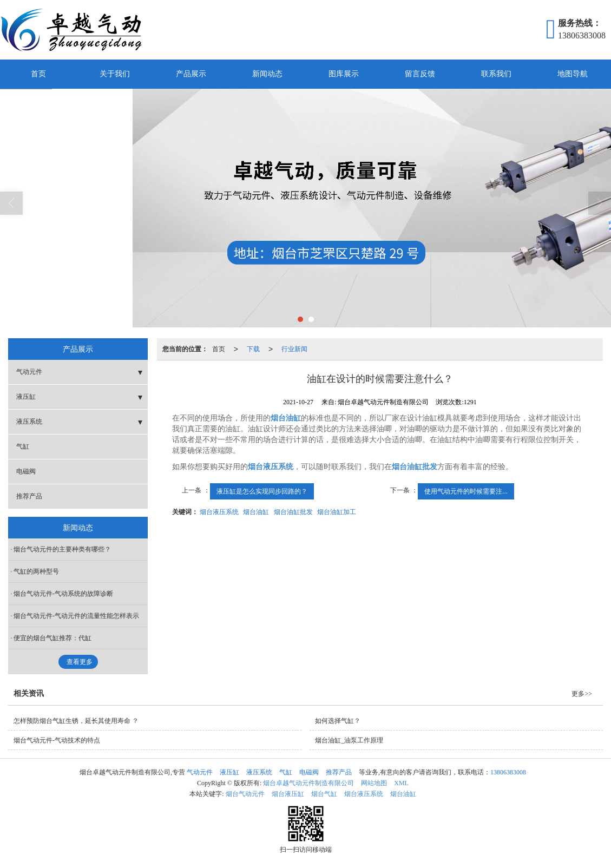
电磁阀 (26, 471)
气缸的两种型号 (36, 571)
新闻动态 (267, 74)
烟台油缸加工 (337, 512)
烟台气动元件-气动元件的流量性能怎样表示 (76, 616)
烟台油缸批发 (293, 512)
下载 (253, 349)
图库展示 (344, 74)
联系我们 (496, 74)
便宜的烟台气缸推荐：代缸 (52, 638)
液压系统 (29, 422)
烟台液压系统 (219, 512)
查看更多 (80, 662)
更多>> (582, 694)
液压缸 (26, 397)
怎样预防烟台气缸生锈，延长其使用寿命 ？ (76, 721)
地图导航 (573, 74)
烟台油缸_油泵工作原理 (349, 740)
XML (401, 783)
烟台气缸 (324, 794)
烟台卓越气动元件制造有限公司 (308, 783)
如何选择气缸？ (338, 721)
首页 (38, 74)
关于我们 (115, 74)
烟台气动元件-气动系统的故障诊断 (63, 594)
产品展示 (191, 74)
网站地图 (374, 783)
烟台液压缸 (288, 794)
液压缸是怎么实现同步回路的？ (262, 491)
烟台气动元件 (245, 794)
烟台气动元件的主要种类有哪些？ (62, 549)
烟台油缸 (256, 512)
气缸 (23, 446)
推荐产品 (29, 496)
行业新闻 (294, 349)
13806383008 (508, 772)
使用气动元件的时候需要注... (466, 491)
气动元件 (29, 372)
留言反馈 (420, 74)
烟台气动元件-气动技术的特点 (57, 740)
